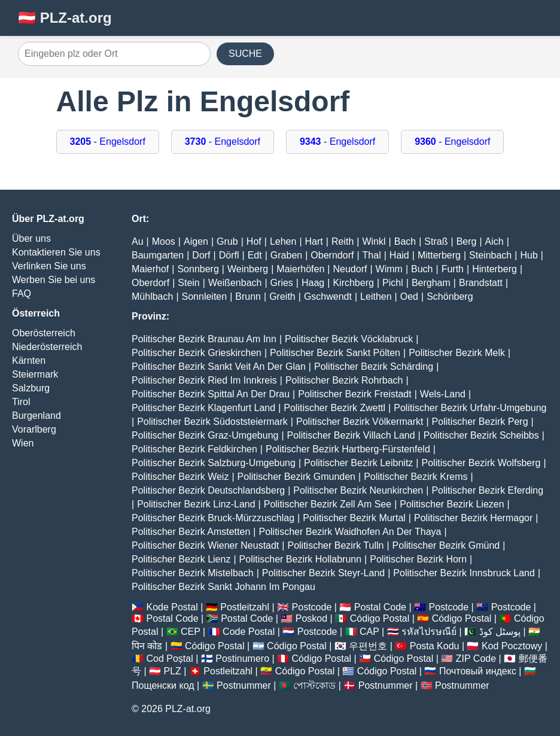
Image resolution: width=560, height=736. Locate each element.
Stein (188, 283)
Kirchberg (353, 283)
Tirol (21, 402)
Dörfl (229, 255)
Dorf (201, 255)
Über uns (31, 238)
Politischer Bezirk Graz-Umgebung (205, 435)
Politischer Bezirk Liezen (452, 504)
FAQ (22, 294)
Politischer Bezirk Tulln (335, 545)
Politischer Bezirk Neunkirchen (358, 490)
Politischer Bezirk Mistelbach (193, 573)
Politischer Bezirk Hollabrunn (301, 559)
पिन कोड (147, 646)
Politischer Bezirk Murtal (354, 518)
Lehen (283, 241)
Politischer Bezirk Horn (418, 559)
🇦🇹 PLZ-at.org (65, 18)
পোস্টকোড (314, 685)
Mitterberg (439, 255)
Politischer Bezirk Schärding (374, 367)
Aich (494, 241)
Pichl (393, 283)
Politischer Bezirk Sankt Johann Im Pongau (223, 587)
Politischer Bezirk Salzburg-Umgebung (214, 463)
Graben (286, 255)
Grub (227, 241)
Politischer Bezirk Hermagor (473, 518)
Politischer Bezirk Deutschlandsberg (208, 490)
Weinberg (248, 269)
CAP (369, 632)
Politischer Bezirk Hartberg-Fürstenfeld (348, 449)
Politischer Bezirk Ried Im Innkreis (204, 380)
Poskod (311, 618)
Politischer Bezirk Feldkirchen (194, 449)
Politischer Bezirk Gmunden (296, 477)
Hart (314, 241)
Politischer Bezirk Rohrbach (344, 380)
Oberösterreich (44, 333)
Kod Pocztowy (512, 646)
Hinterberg (494, 269)
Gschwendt (328, 296)
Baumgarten (158, 255)
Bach (405, 241)
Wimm (389, 269)
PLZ (173, 671)
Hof (254, 241)
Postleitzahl (245, 607)
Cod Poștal (169, 659)
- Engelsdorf (108, 142)
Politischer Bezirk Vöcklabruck (349, 339)
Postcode (312, 607)
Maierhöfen (300, 269)
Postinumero (242, 659)
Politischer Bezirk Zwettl (334, 408)
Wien (23, 443)
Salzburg (31, 388)
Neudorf (350, 269)
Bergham (431, 283)
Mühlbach (152, 296)
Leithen (376, 296)
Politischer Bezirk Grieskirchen (197, 353)
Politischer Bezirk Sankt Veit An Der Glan (219, 367)
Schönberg (450, 296)
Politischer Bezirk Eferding (487, 490)
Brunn (248, 296)
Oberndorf (332, 255)
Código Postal (380, 618)
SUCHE (245, 54)
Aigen (196, 241)
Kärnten (29, 361)
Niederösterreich (47, 347)
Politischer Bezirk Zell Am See (328, 504)
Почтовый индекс (478, 671)
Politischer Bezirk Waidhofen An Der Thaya (350, 532)
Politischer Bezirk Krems (416, 477)
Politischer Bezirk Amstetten (191, 532)
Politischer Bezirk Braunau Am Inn (204, 339)
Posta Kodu (435, 646)
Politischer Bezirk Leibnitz (358, 463)
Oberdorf (150, 283)
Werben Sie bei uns (54, 280)
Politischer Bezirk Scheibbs (481, 435)
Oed (409, 296)
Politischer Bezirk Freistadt (354, 394)
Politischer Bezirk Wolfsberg (481, 463)
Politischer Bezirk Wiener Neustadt (205, 545)
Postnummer (244, 685)
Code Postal (249, 632)
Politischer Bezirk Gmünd (446, 545)
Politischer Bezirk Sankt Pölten (335, 353)
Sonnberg (198, 269)
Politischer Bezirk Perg (480, 422)
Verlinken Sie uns (49, 266)
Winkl (374, 241)
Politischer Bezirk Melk (457, 353)
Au (138, 241)
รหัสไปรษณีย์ (429, 632)
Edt (255, 255)
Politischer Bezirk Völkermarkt (360, 422)
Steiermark (35, 374)
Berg (467, 241)
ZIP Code (476, 659)
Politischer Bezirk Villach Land (351, 435)
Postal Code (380, 607)
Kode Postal (172, 607)
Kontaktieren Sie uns (56, 252)
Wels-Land (443, 394)
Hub (529, 255)
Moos (164, 241)
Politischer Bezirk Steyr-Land (323, 573)
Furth (453, 269)
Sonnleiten (205, 296)
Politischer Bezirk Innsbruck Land (464, 573)
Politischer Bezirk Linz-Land (196, 504)
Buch (422, 269)
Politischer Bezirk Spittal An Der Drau (211, 394)
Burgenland (36, 416)
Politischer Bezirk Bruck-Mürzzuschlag (213, 518)
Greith (282, 296)
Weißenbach (235, 283)
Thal (372, 255)
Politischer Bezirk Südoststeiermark (212, 422)
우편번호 (368, 646)
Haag (313, 283)
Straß (436, 241)
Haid (399, 255)
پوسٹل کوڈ (500, 632)
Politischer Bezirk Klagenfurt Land (203, 408)
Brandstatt (481, 283)
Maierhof (150, 269)
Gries (282, 283)
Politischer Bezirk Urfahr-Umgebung (470, 408)
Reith (343, 241)
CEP (191, 632)
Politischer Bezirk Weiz (180, 477)
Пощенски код (163, 685)
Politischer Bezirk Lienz (181, 559)
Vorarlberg (34, 429)
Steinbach (490, 255)
